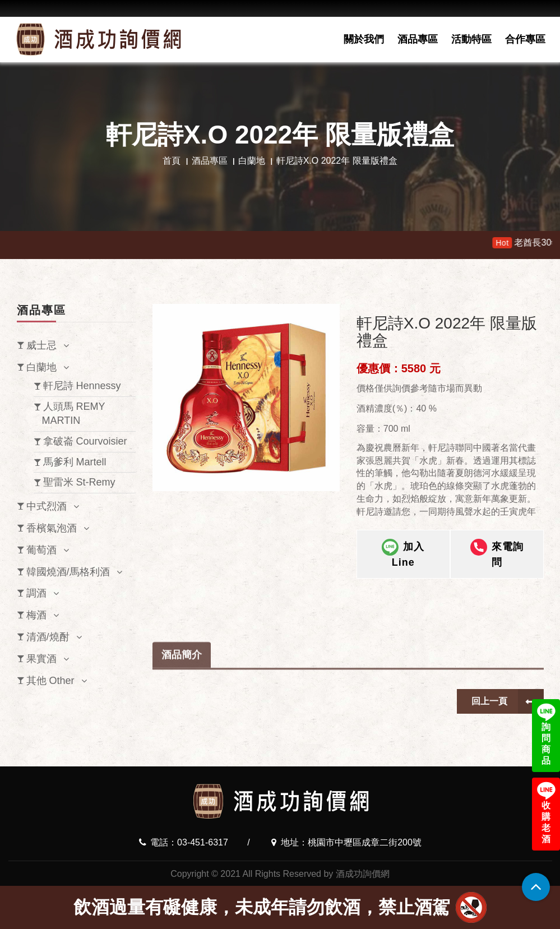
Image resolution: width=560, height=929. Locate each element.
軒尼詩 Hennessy (82, 386)
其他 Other (50, 681)
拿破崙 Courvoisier (85, 441)
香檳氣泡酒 (52, 528)
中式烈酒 (47, 506)
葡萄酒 (41, 550)
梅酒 (36, 615)
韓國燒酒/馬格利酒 (68, 572)
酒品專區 (418, 39)
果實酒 (41, 659)
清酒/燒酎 (48, 637)
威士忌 (41, 345)
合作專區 (525, 39)
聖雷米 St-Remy (79, 482)
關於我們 (364, 39)
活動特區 (471, 39)
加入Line (403, 555)
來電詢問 (497, 555)
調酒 (36, 593)
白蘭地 (252, 161)
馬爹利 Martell (75, 462)
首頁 (172, 161)
